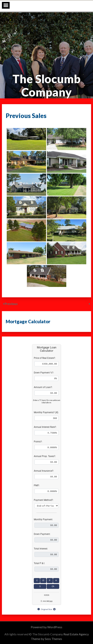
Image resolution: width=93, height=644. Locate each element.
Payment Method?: (44, 500)
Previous (11, 304)
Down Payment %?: (44, 373)
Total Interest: (41, 549)
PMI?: (37, 485)
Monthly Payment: (43, 519)
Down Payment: (42, 534)
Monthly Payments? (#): (46, 412)
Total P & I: (39, 563)
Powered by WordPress (46, 627)
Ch (53, 586)
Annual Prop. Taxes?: (45, 456)
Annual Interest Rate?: (45, 427)
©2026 (47, 595)
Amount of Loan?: (43, 387)
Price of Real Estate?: (45, 358)
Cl (43, 580)
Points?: (38, 442)
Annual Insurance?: (44, 471)
